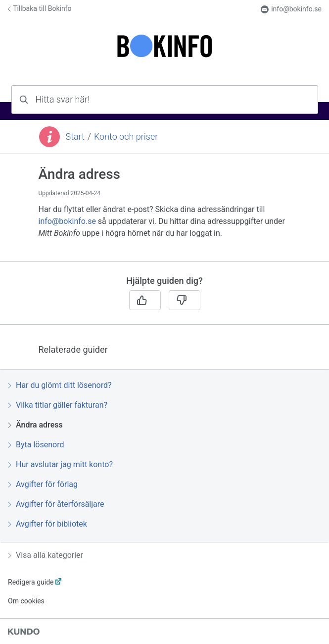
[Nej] (185, 300)
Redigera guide (31, 582)
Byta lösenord (36, 445)
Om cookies (26, 601)
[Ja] (145, 300)
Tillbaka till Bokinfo (39, 8)
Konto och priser (126, 136)
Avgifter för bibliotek (47, 524)
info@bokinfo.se (291, 9)
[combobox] (165, 100)
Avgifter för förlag (43, 484)
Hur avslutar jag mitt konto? (60, 464)
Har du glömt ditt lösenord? (60, 385)
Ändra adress (35, 425)
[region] (164, 214)
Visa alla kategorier (46, 555)
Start (75, 136)
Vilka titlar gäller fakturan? (58, 405)
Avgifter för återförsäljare (56, 504)
